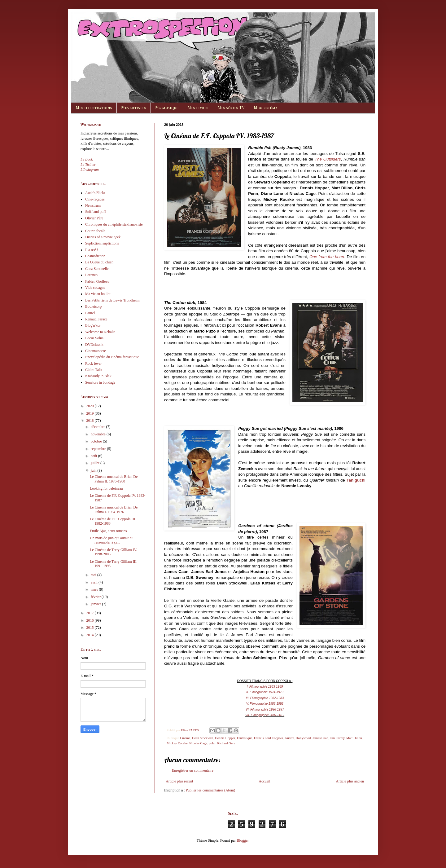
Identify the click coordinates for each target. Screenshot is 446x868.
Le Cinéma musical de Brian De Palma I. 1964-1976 (114, 509)
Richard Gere (226, 743)
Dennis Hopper (225, 738)
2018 (91, 421)
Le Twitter (88, 165)
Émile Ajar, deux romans (108, 531)
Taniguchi (356, 480)
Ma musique (167, 108)
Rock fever (93, 364)
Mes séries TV (231, 108)
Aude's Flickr (95, 193)
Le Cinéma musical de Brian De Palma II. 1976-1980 (114, 479)
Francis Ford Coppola (269, 738)
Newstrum (93, 205)
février (96, 597)
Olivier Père (94, 218)
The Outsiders (328, 159)
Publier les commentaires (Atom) (211, 790)
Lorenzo (91, 275)
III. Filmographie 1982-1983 (265, 698)
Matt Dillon (354, 738)
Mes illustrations (94, 108)
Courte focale (95, 231)
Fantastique (245, 738)
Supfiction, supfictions (102, 243)
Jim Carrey (337, 738)
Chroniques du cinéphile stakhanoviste (114, 224)
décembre (98, 427)
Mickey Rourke (177, 743)
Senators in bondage (100, 382)
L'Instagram (90, 170)
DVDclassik (94, 345)
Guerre (289, 738)
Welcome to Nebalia (100, 332)
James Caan (320, 738)
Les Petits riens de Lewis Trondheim (112, 300)
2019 (91, 413)
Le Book (87, 159)
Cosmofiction (95, 256)
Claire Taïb (93, 370)
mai (94, 575)
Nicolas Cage (198, 743)
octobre (97, 441)
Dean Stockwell (203, 738)
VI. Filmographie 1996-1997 (265, 709)
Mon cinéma (266, 108)
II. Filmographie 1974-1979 (265, 692)
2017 (91, 613)
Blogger (243, 840)
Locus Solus (94, 338)
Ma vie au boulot (98, 294)
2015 (91, 628)
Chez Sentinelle (97, 269)
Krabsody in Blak (98, 376)
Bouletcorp (93, 306)
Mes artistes (134, 108)
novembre (99, 434)
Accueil (264, 781)
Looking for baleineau (106, 488)
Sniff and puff (96, 212)
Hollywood (303, 738)
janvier (96, 604)
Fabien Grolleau (97, 281)
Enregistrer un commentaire (193, 770)
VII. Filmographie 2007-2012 (265, 715)
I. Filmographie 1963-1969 (265, 687)
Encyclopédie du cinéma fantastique (112, 357)
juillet (96, 463)
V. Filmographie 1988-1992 (265, 704)
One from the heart (327, 257)
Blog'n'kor (93, 325)
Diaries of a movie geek (103, 237)
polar (212, 743)
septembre (99, 449)
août (94, 456)
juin (94, 470)
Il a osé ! (92, 250)
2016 (91, 620)
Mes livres (198, 108)
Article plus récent (179, 781)
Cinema (185, 738)
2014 (91, 635)
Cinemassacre (96, 351)
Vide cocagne (95, 288)
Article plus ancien (350, 781)
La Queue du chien (99, 262)
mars (95, 589)
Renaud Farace (96, 319)
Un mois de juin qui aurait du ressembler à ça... (112, 540)
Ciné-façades (95, 199)
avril (95, 582)
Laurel (90, 313)
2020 (91, 406)
